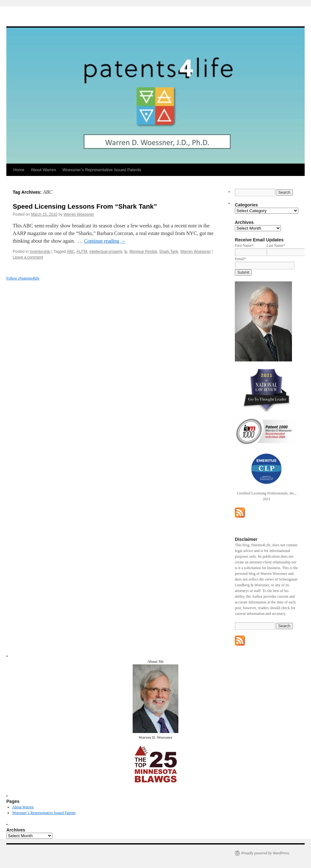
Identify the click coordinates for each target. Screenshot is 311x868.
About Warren (43, 170)
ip (126, 252)
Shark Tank (169, 252)
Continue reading (105, 241)
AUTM (82, 252)
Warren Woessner (79, 214)
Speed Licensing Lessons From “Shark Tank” (85, 206)
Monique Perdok (143, 252)
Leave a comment (28, 257)
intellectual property (106, 252)
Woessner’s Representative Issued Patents (102, 170)
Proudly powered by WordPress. (266, 853)
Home (19, 170)
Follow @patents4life (23, 278)
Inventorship (40, 252)
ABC (71, 252)
